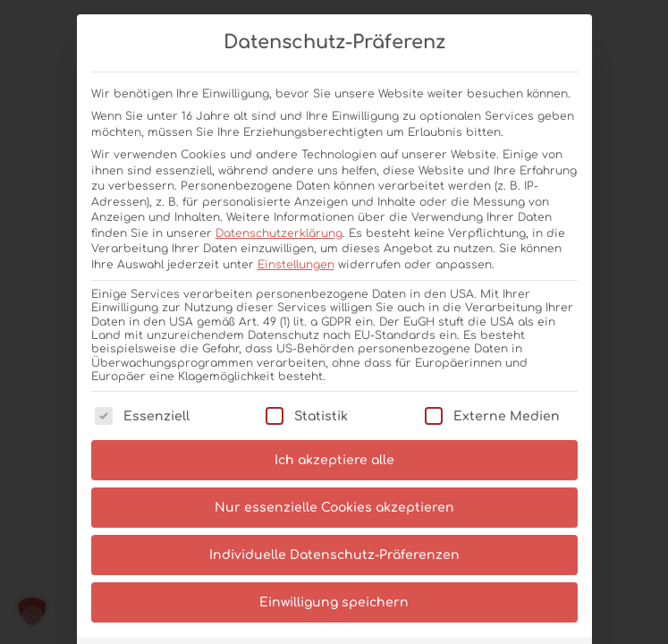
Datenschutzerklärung (279, 233)
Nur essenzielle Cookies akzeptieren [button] (334, 508)
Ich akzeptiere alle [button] (334, 460)
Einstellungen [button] (296, 265)
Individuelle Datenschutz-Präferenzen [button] (334, 555)
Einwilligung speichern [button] (334, 602)
